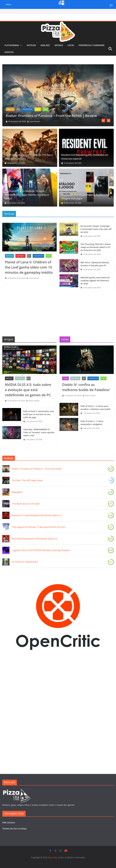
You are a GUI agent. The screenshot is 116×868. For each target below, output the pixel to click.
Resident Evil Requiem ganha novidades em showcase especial (85, 156)
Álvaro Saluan (34, 400)
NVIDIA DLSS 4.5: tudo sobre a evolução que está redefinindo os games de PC (28, 389)
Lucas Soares (35, 121)
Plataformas (12, 45)
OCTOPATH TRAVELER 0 (25, 561)
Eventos (9, 52)
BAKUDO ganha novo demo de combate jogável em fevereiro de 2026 (95, 280)
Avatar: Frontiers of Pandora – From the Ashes (37, 468)
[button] (21, 45)
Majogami (17, 491)
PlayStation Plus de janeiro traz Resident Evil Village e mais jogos (85, 196)
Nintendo (20, 255)
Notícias (31, 45)
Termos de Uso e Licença (14, 829)
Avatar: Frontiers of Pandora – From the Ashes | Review (51, 116)
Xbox (45, 109)
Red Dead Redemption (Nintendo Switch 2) (34, 538)
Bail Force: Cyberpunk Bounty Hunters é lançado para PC (95, 263)
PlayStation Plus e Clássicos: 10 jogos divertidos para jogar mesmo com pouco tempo (27, 194)
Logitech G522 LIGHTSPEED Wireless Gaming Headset (41, 550)
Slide (38, 109)
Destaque (20, 378)
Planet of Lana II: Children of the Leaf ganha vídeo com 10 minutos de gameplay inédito (29, 266)
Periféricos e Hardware (92, 45)
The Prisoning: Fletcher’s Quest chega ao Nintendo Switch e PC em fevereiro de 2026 (96, 246)
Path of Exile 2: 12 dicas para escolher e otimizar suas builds (96, 407)
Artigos (59, 45)
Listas (71, 45)
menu (8, 4)
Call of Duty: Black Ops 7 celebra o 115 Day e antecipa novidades (29, 156)
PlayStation (27, 109)
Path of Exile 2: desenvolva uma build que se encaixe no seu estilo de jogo (39, 414)
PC (18, 109)
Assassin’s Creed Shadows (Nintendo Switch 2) (36, 515)
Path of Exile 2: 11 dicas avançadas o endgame (92, 422)
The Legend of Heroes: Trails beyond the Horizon (38, 526)
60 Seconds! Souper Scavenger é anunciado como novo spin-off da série (96, 228)
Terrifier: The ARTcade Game (27, 480)
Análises (45, 45)
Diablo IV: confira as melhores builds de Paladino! (86, 386)
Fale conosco (9, 822)
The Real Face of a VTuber (26, 503)
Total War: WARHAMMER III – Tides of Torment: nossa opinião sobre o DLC (39, 432)
